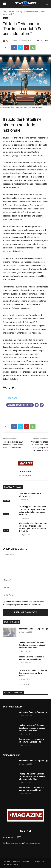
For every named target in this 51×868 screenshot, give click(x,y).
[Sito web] (42, 405)
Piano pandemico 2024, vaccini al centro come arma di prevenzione (13, 445)
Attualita (7, 501)
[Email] (37, 405)
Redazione (13, 41)
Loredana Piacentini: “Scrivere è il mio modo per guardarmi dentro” (33, 673)
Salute (12, 12)
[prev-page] (4, 539)
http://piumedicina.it (26, 475)
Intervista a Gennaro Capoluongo (33, 629)
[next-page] (9, 539)
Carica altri (26, 684)
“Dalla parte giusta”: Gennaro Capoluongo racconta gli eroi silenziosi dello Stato (32, 645)
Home (5, 12)
